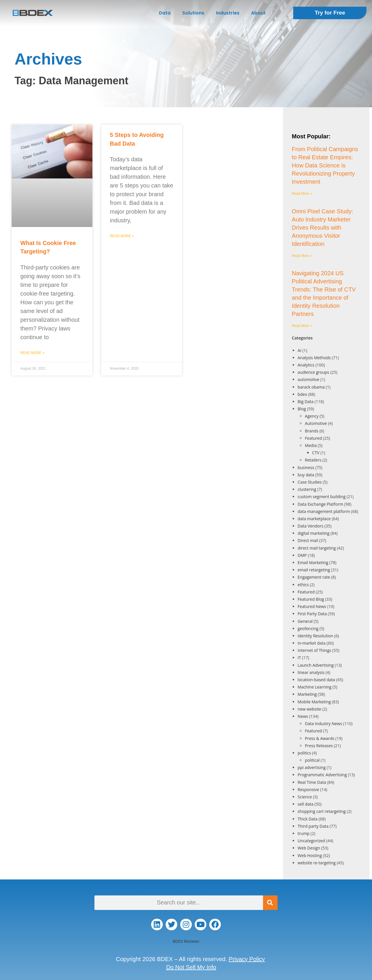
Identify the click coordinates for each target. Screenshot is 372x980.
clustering (307, 489)
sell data (305, 804)
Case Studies (310, 482)
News (303, 716)
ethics (303, 585)
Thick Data (307, 819)
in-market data (312, 643)
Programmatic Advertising (322, 775)
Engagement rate (314, 577)
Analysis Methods (314, 358)
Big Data (306, 402)
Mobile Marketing (314, 702)
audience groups (313, 372)
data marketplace (314, 519)
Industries (228, 13)
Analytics (306, 365)
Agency (312, 416)
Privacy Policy (247, 959)
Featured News (312, 606)
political (312, 760)
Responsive (308, 789)
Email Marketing (313, 563)
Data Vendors (311, 526)
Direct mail (308, 540)
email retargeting (314, 570)
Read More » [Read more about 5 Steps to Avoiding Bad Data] (122, 236)
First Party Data (312, 614)
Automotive (316, 423)
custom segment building (322, 497)
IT (299, 658)
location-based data (316, 680)
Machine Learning (314, 687)
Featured (313, 438)
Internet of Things (314, 650)
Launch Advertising (316, 665)
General (305, 621)
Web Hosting (310, 855)
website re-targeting (317, 863)
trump (304, 833)
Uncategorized (311, 841)
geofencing (308, 628)
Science (305, 797)
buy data (306, 475)
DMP (302, 555)
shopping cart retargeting (322, 811)
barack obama (311, 387)
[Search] (270, 903)
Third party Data (313, 826)
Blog (302, 409)
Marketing (307, 694)
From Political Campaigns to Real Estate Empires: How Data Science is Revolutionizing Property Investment (325, 165)
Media (311, 445)
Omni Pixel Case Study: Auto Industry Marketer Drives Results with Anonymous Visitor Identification (322, 228)
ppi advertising (312, 767)
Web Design (309, 848)
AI (299, 350)
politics (304, 753)
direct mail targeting (317, 548)
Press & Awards (320, 738)
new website (309, 709)
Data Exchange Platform (320, 504)
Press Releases (319, 746)
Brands (312, 431)
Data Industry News (323, 724)
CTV (316, 453)
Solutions (193, 13)
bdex (302, 394)
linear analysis (311, 672)
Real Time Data (312, 782)
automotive (308, 379)
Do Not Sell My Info (191, 967)
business (306, 467)
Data (165, 13)
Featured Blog (311, 599)
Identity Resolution (315, 636)
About (258, 13)
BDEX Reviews (186, 941)
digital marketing (314, 533)
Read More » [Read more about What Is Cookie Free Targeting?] (32, 353)
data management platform (324, 511)
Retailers (313, 460)
